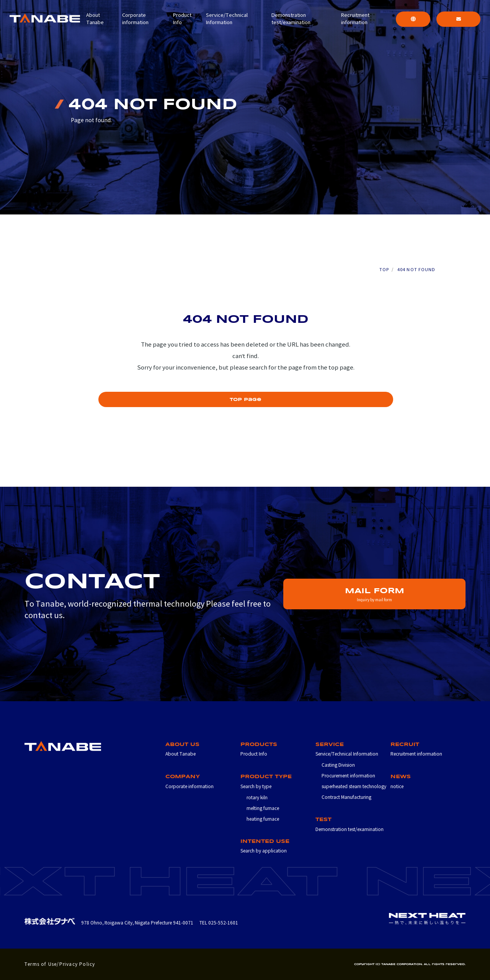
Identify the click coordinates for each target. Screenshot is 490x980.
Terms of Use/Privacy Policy (60, 964)
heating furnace (263, 819)
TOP (384, 270)
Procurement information (348, 776)
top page (246, 400)
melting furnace (263, 808)
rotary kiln (257, 798)
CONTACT (458, 22)
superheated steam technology (354, 786)
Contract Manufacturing (346, 797)
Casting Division (338, 765)
